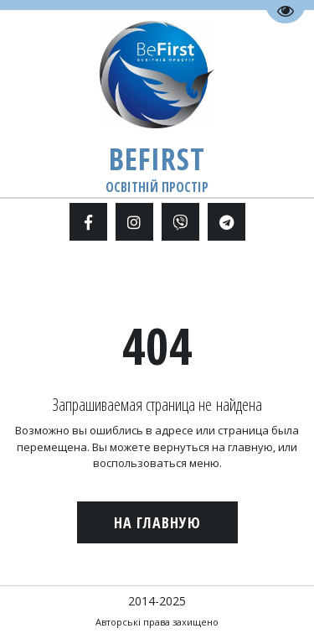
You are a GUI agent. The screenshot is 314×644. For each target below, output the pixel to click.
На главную (157, 522)
